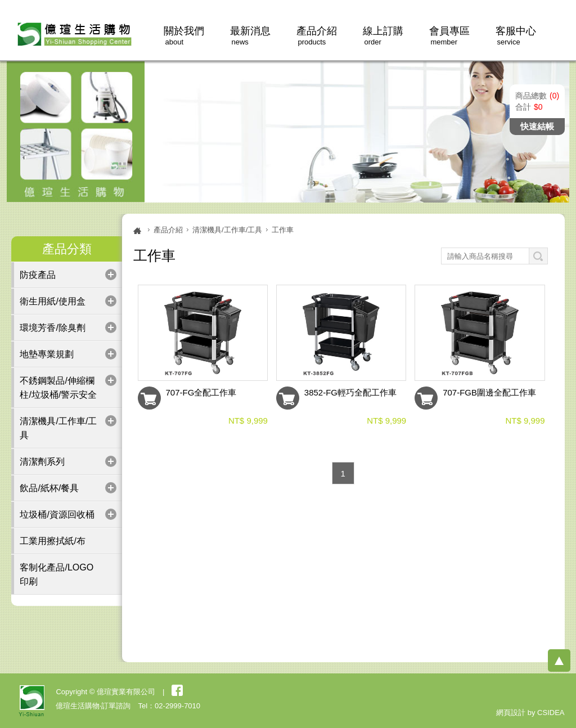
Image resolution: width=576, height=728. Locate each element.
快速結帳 (537, 126)
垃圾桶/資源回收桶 (57, 514)
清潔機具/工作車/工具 (58, 428)
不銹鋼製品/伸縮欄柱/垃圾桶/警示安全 (58, 388)
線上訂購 (383, 36)
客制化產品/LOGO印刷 (57, 574)
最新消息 (250, 36)
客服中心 (516, 36)
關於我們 (184, 36)
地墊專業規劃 (47, 354)
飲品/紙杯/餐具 (49, 488)
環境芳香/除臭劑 (52, 328)
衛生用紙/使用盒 (52, 301)
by (532, 713)
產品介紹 (317, 36)
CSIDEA (551, 713)
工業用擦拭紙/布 (52, 541)
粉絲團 (177, 690)
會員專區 (449, 36)
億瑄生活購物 (73, 33)
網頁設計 (511, 713)
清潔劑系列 (42, 462)
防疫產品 (38, 275)
